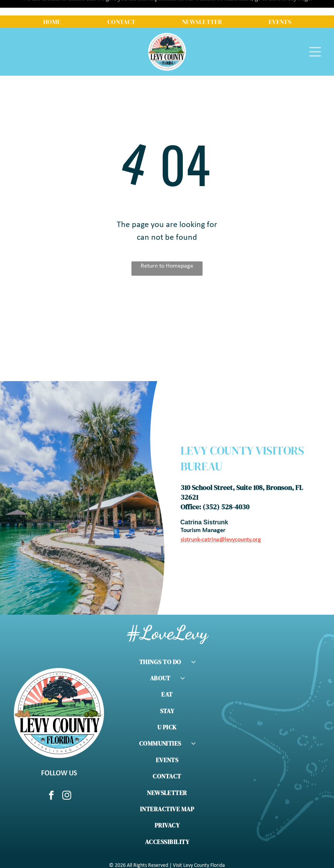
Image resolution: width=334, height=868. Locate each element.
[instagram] (67, 777)
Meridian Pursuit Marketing (227, 862)
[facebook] (51, 777)
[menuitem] (52, 6)
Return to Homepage (167, 247)
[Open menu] (315, 36)
